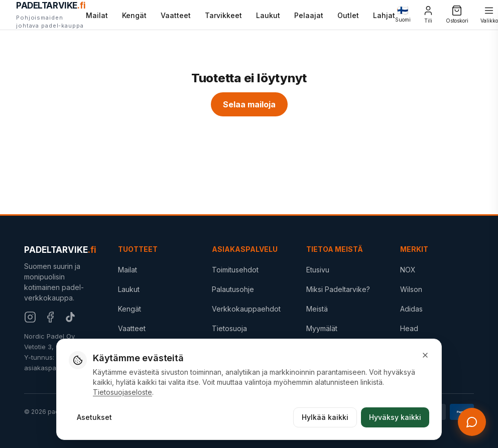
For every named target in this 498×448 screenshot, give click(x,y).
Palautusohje (233, 289)
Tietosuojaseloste (122, 392)
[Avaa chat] (472, 422)
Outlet (348, 15)
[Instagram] (30, 317)
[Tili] (428, 15)
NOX (408, 270)
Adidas (411, 309)
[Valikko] (489, 15)
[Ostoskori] (457, 15)
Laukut (268, 15)
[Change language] (403, 15)
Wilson (411, 289)
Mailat (97, 15)
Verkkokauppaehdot (246, 309)
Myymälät (322, 328)
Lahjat (384, 14)
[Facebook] (50, 317)
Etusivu (318, 270)
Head (409, 328)
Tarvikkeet (223, 15)
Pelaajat (309, 15)
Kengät (134, 15)
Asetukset (94, 417)
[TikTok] (70, 317)
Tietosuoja (229, 328)
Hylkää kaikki (325, 417)
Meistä (317, 309)
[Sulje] (425, 355)
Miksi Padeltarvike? (338, 289)
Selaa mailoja (249, 104)
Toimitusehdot (235, 270)
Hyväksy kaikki (395, 417)
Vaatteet (176, 15)
